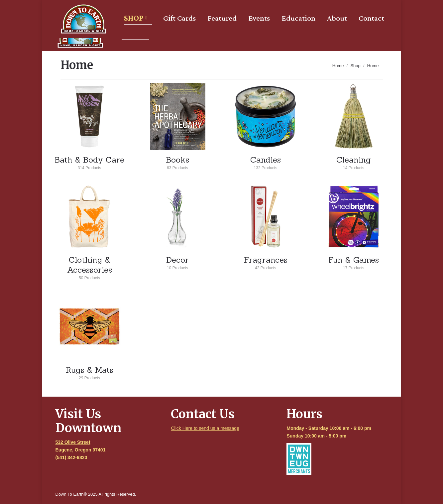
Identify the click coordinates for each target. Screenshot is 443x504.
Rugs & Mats (90, 372)
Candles (266, 162)
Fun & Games (354, 262)
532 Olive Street (73, 442)
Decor (178, 262)
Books (178, 162)
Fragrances (266, 262)
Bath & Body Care (90, 162)
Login (327, 7)
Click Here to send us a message (205, 428)
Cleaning (354, 162)
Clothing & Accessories (90, 267)
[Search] (289, 7)
